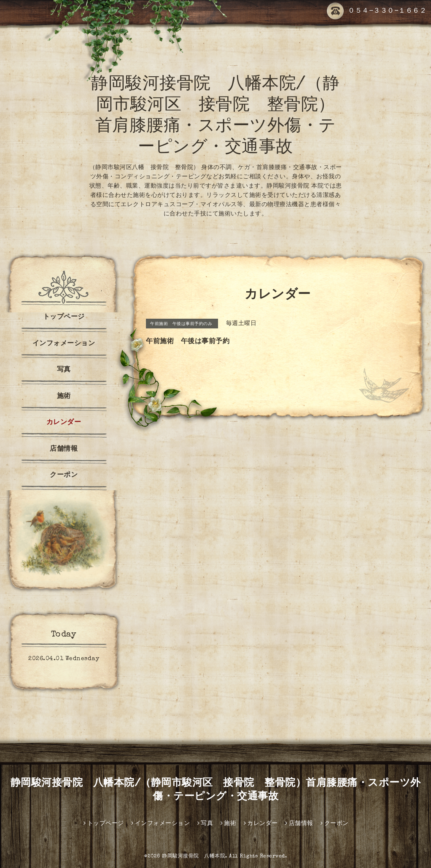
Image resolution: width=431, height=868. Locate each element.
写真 (64, 370)
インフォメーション (64, 344)
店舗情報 (64, 449)
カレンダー (64, 423)
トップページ (64, 317)
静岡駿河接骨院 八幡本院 (194, 857)
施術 (64, 397)
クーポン (64, 476)
